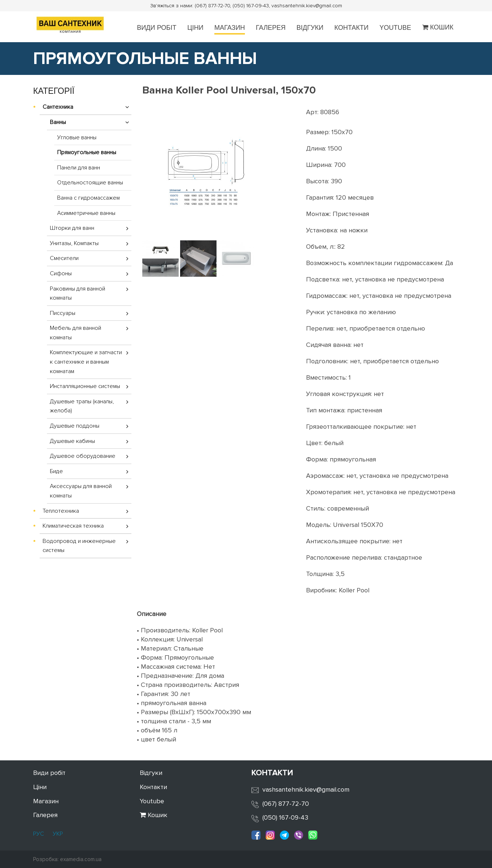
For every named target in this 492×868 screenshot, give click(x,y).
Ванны (58, 122)
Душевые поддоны (75, 426)
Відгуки (310, 28)
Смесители (64, 258)
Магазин (230, 28)
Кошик (438, 27)
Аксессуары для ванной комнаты (81, 491)
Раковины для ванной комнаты (78, 293)
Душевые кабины (72, 441)
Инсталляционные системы (85, 386)
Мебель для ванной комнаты (76, 333)
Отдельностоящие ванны (90, 183)
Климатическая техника (73, 526)
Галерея (271, 28)
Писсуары (63, 313)
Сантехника (58, 107)
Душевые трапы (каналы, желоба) (82, 406)
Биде (56, 471)
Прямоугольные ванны (87, 152)
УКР (57, 834)
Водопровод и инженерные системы (79, 546)
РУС (39, 834)
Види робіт (157, 28)
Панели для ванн (79, 168)
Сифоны (61, 273)
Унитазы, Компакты (74, 243)
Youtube (395, 28)
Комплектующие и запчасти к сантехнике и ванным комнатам (86, 362)
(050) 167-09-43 (285, 817)
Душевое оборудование (83, 456)
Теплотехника (61, 511)
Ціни (195, 28)
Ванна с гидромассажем (88, 198)
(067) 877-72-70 (286, 804)
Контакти (352, 28)
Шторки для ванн (72, 228)
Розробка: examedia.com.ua (67, 859)
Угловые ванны (77, 137)
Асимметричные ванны (86, 213)
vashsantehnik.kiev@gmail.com (306, 789)
